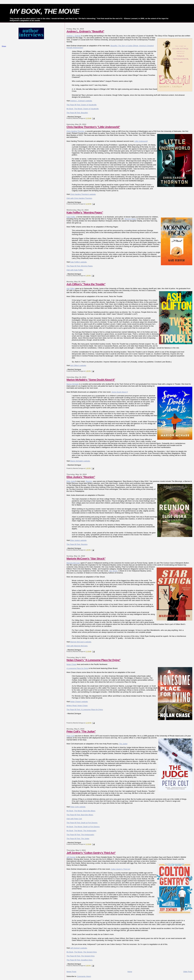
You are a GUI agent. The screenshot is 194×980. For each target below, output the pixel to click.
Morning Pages (130, 219)
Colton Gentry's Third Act (120, 869)
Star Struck (113, 571)
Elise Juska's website (78, 540)
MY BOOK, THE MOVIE (44, 11)
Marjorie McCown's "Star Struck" (86, 558)
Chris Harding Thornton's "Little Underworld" (93, 127)
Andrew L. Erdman (74, 36)
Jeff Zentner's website (79, 948)
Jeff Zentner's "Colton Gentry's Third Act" (91, 853)
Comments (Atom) (84, 976)
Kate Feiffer (71, 217)
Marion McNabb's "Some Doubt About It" (91, 380)
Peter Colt (70, 736)
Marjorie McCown (73, 563)
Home (130, 972)
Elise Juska (71, 481)
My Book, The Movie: (83, 109)
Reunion (89, 481)
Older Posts (188, 972)
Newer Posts (71, 972)
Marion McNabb (73, 384)
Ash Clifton (71, 288)
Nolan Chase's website (79, 702)
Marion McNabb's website (80, 461)
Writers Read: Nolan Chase (77, 706)
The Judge (123, 744)
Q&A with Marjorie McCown (77, 646)
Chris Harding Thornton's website (83, 194)
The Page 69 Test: (80, 266)
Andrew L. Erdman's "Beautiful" (85, 31)
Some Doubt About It (120, 392)
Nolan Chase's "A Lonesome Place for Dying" (93, 660)
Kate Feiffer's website (78, 262)
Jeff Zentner (71, 857)
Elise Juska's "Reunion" (81, 477)
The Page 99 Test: (81, 105)
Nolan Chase (71, 664)
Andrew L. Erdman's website (81, 101)
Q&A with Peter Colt (74, 819)
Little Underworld (141, 141)
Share (4, 46)
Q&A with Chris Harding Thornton (79, 198)
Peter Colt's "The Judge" (81, 731)
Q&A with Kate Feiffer (75, 270)
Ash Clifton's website (78, 365)
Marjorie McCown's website (81, 642)
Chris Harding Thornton (75, 131)
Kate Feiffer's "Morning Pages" (85, 212)
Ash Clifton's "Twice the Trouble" (86, 284)
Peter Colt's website (78, 807)
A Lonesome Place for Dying (77, 668)
